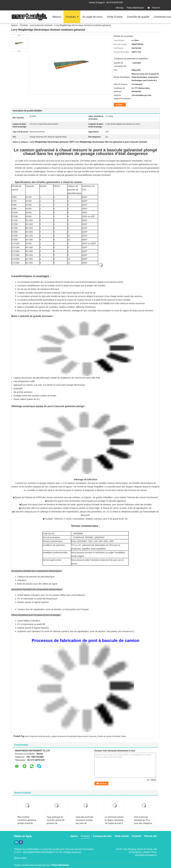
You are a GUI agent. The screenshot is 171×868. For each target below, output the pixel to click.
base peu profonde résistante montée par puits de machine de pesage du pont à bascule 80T (85, 825)
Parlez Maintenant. (136, 8)
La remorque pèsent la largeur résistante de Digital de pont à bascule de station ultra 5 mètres (114, 823)
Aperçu (14, 25)
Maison (57, 17)
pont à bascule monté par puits (38, 736)
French (156, 8)
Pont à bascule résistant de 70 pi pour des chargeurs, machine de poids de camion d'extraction (144, 823)
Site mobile (20, 858)
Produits (71, 17)
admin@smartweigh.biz (146, 855)
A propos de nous (102, 836)
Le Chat (119, 105)
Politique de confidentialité (26, 849)
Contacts (137, 836)
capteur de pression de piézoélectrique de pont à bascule (74, 736)
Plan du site (151, 836)
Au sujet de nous (92, 17)
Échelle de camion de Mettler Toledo (112, 736)
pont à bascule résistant (41, 25)
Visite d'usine (115, 17)
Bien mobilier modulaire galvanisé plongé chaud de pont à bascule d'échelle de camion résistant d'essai (27, 825)
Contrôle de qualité (138, 17)
